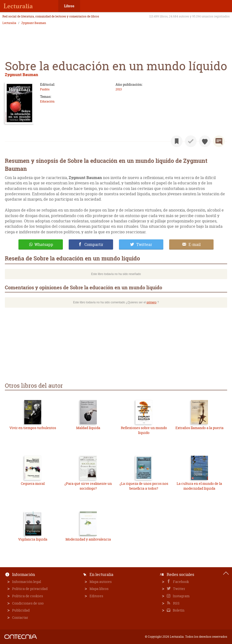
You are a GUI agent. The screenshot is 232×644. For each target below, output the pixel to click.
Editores (96, 596)
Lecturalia (9, 23)
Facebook (181, 582)
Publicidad (21, 610)
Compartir (94, 244)
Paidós (45, 89)
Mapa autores (101, 582)
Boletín (178, 610)
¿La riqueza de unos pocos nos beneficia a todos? (144, 486)
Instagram (181, 596)
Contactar (20, 617)
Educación (47, 101)
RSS (176, 603)
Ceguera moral (33, 483)
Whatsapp (44, 244)
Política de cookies (28, 596)
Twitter (179, 589)
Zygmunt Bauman (34, 23)
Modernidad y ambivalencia (88, 539)
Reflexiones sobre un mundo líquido (144, 430)
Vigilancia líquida (33, 539)
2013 (119, 89)
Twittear (144, 244)
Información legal (27, 582)
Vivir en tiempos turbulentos (33, 428)
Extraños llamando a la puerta (199, 428)
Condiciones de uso (28, 603)
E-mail (195, 244)
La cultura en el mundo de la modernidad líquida (199, 486)
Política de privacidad (30, 589)
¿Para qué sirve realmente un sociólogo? (88, 486)
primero (152, 302)
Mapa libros (99, 589)
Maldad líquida (88, 428)
